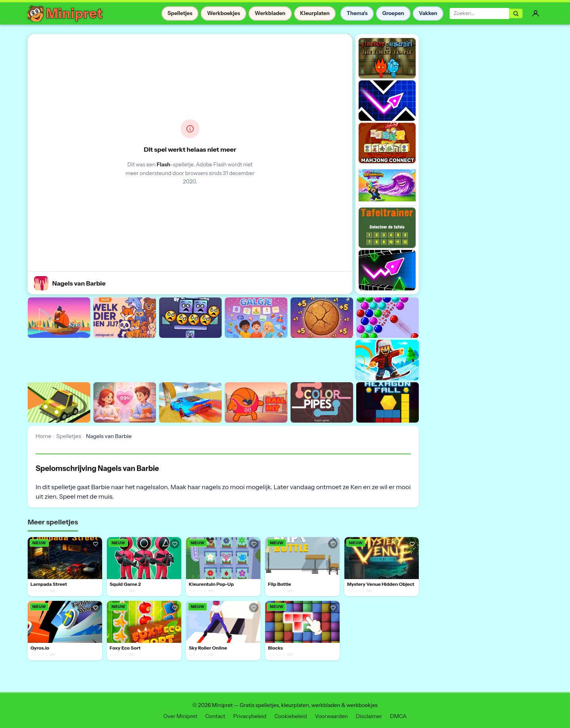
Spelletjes (180, 13)
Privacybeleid (250, 716)
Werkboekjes (223, 13)
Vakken (428, 13)
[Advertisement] (172, 359)
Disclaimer (369, 716)
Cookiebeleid (291, 716)
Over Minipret (180, 716)
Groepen (393, 13)
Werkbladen (270, 13)
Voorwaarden (331, 716)
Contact (216, 716)
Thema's (357, 13)
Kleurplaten (315, 13)
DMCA (398, 716)
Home (43, 436)
